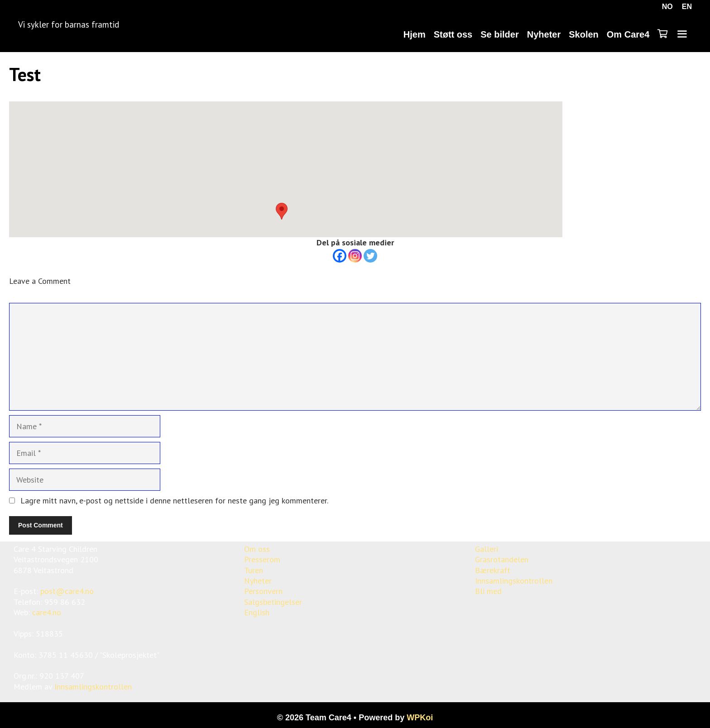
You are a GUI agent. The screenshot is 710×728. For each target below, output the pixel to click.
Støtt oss (453, 34)
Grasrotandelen (502, 559)
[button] (282, 211)
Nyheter (544, 34)
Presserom (262, 559)
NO (667, 7)
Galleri (487, 549)
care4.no (47, 612)
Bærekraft (493, 570)
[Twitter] (370, 256)
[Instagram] (355, 256)
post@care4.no (67, 591)
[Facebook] (340, 256)
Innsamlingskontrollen (93, 687)
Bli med (488, 591)
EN (687, 7)
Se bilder (499, 34)
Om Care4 (628, 34)
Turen (254, 570)
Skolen (584, 34)
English (257, 612)
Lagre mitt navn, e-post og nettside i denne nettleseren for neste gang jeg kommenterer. (174, 500)
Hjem (415, 34)
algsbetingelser (275, 602)
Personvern (263, 591)
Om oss (257, 549)
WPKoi (420, 718)
